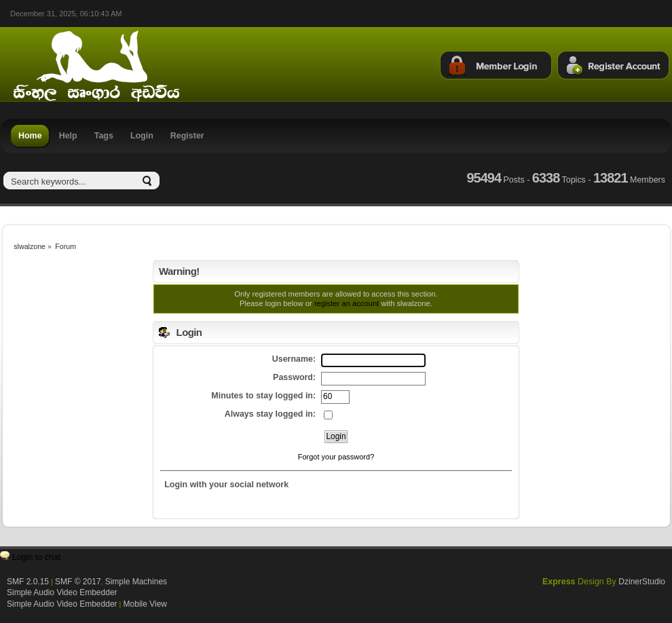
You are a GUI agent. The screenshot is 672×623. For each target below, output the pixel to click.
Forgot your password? (336, 457)
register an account (347, 303)
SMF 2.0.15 (28, 582)
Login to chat (36, 557)
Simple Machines (136, 582)
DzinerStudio (642, 582)
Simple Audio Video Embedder (62, 592)
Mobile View (145, 604)
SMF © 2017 (78, 582)
